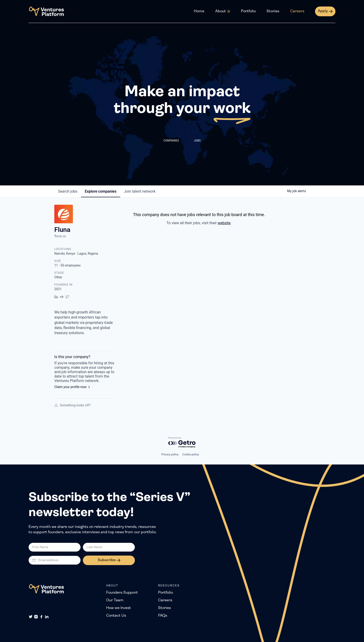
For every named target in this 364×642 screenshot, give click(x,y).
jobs (68, 191)
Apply (323, 11)
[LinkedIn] (47, 617)
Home (199, 11)
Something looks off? (72, 405)
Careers (297, 11)
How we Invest (119, 608)
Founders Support (122, 593)
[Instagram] (36, 617)
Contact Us (116, 616)
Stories (273, 11)
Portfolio (248, 11)
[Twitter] (31, 617)
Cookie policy (191, 454)
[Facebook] (41, 617)
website (224, 223)
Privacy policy (170, 454)
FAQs (163, 616)
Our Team (115, 600)
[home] (46, 11)
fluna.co (60, 236)
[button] (223, 12)
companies (101, 191)
